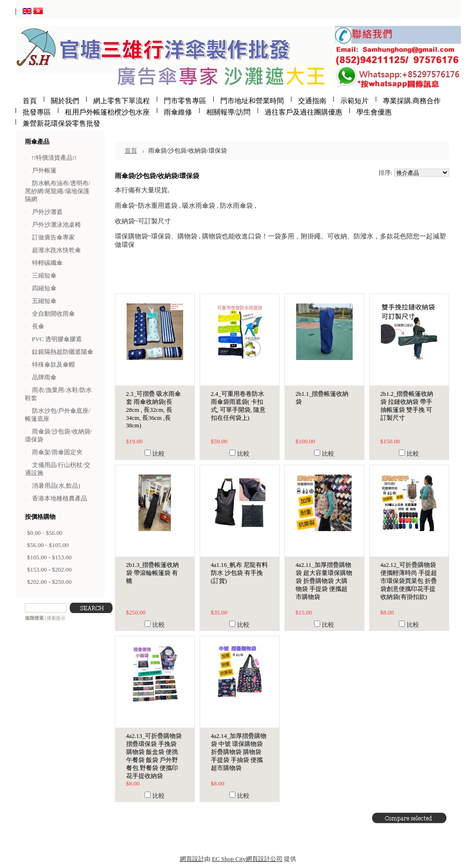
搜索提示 (56, 618)
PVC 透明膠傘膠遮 (57, 339)
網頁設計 (192, 859)
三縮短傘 (44, 275)
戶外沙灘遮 (47, 212)
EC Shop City (229, 859)
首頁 (131, 151)
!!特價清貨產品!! (54, 158)
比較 (159, 454)
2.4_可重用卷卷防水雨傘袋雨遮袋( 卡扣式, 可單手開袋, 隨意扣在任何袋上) (238, 406)
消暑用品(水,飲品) (56, 486)
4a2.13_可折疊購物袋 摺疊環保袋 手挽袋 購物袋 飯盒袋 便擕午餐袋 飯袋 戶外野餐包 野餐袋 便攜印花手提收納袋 (154, 756)
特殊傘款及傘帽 (53, 364)
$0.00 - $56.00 (45, 533)
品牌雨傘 (44, 377)
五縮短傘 (44, 301)
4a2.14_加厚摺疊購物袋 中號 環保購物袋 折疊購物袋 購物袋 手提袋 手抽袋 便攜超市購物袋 (239, 752)
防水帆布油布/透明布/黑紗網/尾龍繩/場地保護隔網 (58, 191)
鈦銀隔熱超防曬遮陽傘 (63, 352)
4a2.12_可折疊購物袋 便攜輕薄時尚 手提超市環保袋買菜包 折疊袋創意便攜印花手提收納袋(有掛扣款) (409, 581)
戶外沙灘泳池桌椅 (56, 225)
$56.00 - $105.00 (48, 545)
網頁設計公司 (264, 859)
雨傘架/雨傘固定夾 (57, 452)
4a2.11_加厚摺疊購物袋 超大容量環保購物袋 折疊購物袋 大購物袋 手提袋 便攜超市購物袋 (324, 581)
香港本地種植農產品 (60, 498)
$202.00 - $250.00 (50, 582)
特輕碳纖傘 (47, 263)
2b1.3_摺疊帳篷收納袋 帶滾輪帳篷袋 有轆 (153, 573)
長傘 (38, 326)
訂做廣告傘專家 (53, 237)
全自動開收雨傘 (53, 314)
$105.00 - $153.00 (50, 557)
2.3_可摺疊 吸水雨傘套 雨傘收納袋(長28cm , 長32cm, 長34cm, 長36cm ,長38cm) (153, 410)
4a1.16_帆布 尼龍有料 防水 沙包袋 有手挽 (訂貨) (240, 573)
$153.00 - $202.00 (50, 569)
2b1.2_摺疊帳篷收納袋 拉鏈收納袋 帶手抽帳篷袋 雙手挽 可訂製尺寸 (407, 406)
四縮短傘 (44, 288)
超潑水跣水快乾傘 (56, 250)
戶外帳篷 (44, 170)
